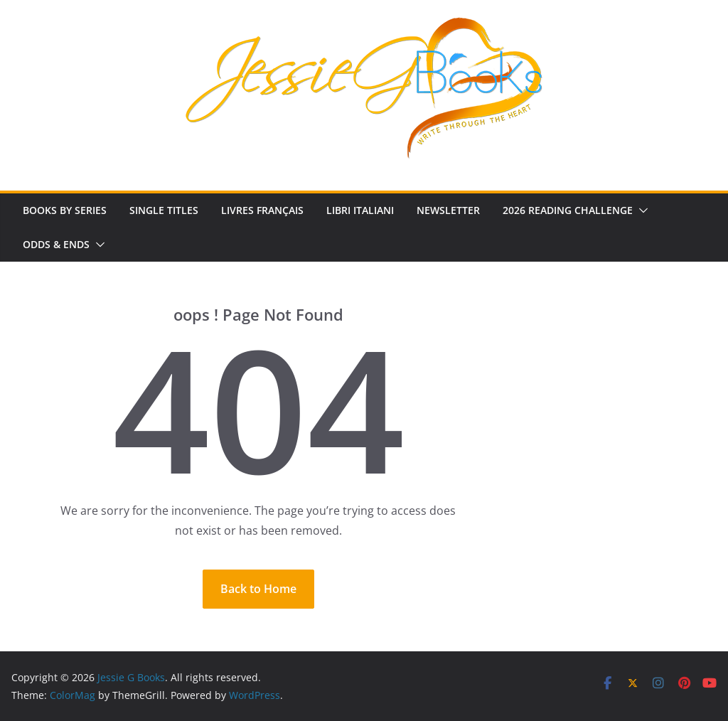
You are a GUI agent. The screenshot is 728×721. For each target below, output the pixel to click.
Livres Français (262, 210)
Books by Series (65, 210)
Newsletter (448, 210)
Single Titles (164, 210)
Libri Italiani (360, 210)
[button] (641, 210)
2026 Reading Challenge (568, 210)
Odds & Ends (56, 244)
